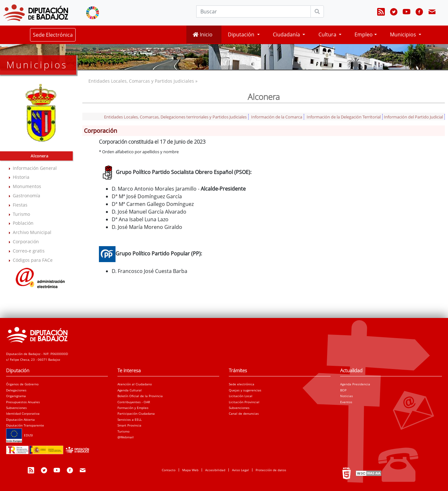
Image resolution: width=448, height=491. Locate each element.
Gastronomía (26, 196)
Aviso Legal (240, 470)
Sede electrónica (242, 384)
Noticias (347, 396)
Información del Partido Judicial (413, 117)
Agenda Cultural (130, 390)
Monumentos (27, 186)
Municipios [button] (404, 34)
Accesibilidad (215, 470)
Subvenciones (16, 408)
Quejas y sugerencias (245, 390)
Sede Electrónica (53, 35)
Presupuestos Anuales (23, 402)
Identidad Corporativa (23, 413)
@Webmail (126, 437)
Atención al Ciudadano (135, 384)
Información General (35, 168)
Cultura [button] (328, 34)
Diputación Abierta (20, 419)
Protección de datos (271, 470)
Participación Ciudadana (136, 413)
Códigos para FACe (33, 260)
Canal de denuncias (244, 413)
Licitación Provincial (244, 402)
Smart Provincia (129, 425)
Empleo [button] (364, 34)
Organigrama (16, 396)
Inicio (203, 34)
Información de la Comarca (277, 117)
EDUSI (19, 435)
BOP (343, 390)
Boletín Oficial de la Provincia (140, 396)
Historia (21, 177)
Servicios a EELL (130, 419)
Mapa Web (190, 470)
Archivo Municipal (32, 232)
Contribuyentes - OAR (134, 402)
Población (23, 223)
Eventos (346, 402)
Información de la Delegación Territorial (344, 117)
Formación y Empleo (133, 408)
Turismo (21, 214)
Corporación (26, 242)
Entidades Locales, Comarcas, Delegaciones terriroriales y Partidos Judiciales (175, 117)
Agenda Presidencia (355, 384)
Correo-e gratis (29, 251)
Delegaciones (16, 390)
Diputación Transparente (25, 425)
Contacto (169, 470)
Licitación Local (241, 396)
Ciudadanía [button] (287, 34)
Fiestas (20, 205)
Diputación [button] (242, 34)
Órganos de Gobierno (22, 384)
